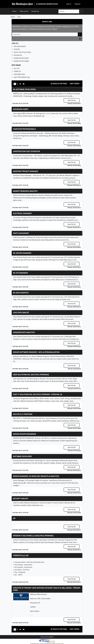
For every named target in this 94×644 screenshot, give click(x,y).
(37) (15, 43)
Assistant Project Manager (25, 171)
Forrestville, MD (21, 555)
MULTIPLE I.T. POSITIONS (23, 414)
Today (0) (17, 71)
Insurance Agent (21, 109)
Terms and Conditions (47, 637)
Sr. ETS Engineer (20, 273)
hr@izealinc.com (37, 505)
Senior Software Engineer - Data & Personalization (36, 352)
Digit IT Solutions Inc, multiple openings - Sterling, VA (38, 394)
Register (77, 4)
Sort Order (74, 84)
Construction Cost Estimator (26, 151)
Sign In (69, 4)
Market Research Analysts (25, 191)
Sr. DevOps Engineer (22, 253)
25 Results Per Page (59, 84)
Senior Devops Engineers (24, 434)
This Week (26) (19, 74)
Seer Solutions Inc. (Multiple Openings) (31, 375)
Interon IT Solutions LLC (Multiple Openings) (33, 536)
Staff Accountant (21, 233)
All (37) (17, 68)
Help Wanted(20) (20, 46)
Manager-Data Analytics (24, 332)
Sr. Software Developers (24, 89)
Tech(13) (17, 49)
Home (14, 11)
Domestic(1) (18, 55)
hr (14, 518)
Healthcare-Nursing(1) (21, 61)
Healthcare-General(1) (21, 58)
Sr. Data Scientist (21, 293)
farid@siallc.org (39, 116)
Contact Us (35, 11)
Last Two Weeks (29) (22, 77)
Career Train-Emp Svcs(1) (22, 52)
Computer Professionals (24, 129)
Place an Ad (24, 11)
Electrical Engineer (22, 213)
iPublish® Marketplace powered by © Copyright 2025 (47, 641)
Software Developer (22, 456)
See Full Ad (72, 100)
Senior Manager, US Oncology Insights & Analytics (36, 476)
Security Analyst (21, 499)
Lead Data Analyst (21, 313)
